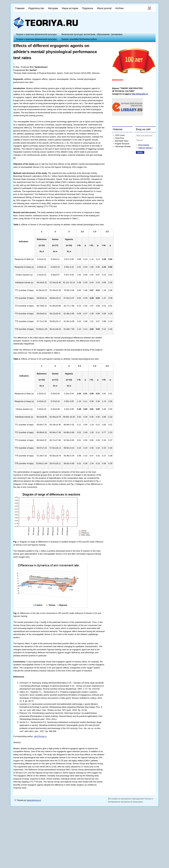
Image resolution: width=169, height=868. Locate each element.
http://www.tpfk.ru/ (140, 94)
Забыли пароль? (146, 148)
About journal (104, 8)
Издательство (36, 8)
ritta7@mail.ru (40, 736)
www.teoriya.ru (34, 800)
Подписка (88, 8)
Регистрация (144, 145)
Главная (20, 8)
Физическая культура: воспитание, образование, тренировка (92, 34)
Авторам (53, 8)
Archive (119, 8)
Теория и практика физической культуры (36, 34)
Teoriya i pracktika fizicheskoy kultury (79, 39)
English (149, 8)
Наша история (70, 8)
